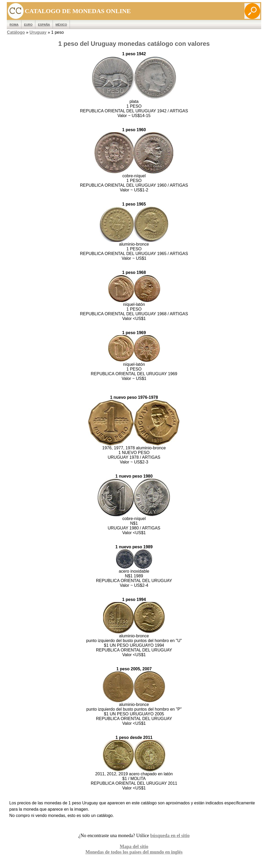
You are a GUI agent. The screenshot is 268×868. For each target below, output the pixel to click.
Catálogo (16, 32)
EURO (28, 25)
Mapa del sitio (134, 847)
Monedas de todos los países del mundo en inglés (134, 852)
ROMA (14, 25)
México (61, 25)
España (44, 25)
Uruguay (38, 32)
